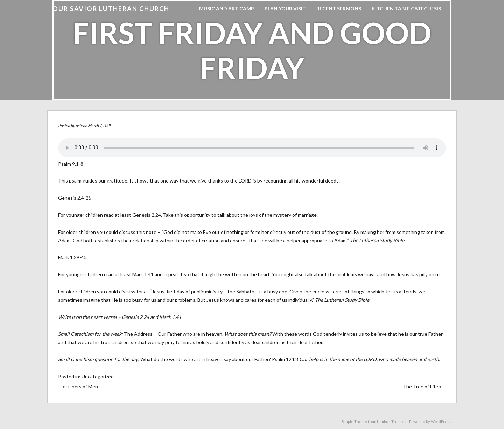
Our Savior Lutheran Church (111, 9)
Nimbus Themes (392, 421)
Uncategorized (98, 376)
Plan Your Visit (285, 9)
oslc (79, 125)
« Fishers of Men (80, 387)
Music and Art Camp (227, 9)
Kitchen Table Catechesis (406, 9)
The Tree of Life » (422, 387)
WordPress (441, 421)
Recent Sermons (339, 9)
